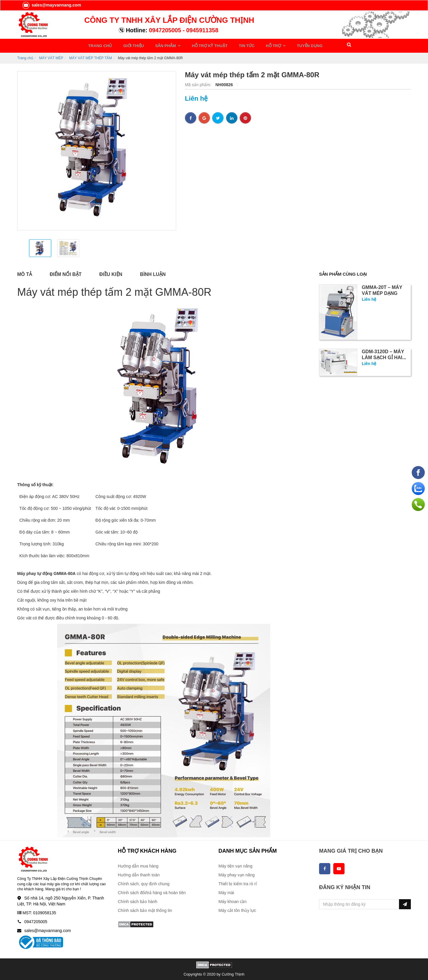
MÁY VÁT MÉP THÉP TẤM (91, 56)
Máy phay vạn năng (236, 873)
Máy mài (226, 891)
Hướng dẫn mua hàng (138, 864)
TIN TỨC (231, 45)
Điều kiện (111, 273)
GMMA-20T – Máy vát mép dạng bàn (382, 292)
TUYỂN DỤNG (286, 45)
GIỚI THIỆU (130, 45)
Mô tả (25, 273)
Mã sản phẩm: (199, 83)
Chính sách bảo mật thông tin (145, 908)
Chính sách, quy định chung (144, 882)
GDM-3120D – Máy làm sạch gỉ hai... (384, 353)
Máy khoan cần (232, 899)
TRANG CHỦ (100, 45)
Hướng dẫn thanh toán (139, 873)
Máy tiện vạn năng (235, 864)
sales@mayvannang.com (51, 5)
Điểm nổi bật (66, 273)
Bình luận (153, 273)
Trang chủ (25, 56)
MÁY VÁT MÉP (51, 56)
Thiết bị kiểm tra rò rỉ (238, 882)
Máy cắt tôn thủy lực (237, 908)
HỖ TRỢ (255, 45)
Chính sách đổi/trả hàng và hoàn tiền (152, 891)
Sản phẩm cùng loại (345, 273)
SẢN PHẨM (158, 45)
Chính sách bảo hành (137, 899)
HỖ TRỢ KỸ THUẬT (197, 45)
